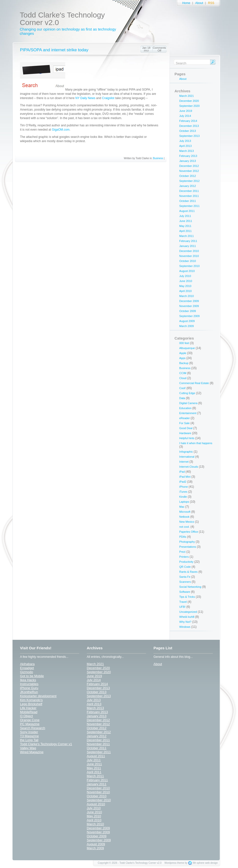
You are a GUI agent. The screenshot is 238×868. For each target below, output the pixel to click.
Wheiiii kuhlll (187, 617)
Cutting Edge (187, 393)
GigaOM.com (61, 130)
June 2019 (186, 111)
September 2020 (189, 106)
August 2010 (187, 271)
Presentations (188, 547)
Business (158, 158)
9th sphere (198, 863)
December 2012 (189, 166)
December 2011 (189, 191)
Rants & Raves (188, 572)
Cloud (183, 378)
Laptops (184, 502)
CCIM (183, 373)
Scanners (185, 582)
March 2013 (186, 151)
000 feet (184, 343)
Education (185, 408)
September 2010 (189, 266)
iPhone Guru (29, 688)
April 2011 (185, 231)
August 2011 (187, 211)
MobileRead (29, 712)
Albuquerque (187, 348)
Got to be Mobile (32, 676)
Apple (183, 353)
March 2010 (186, 296)
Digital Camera (188, 403)
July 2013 (185, 141)
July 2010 (185, 276)
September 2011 (189, 206)
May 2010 (185, 286)
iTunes (183, 492)
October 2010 (188, 261)
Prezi (182, 552)
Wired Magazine (32, 752)
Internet (184, 462)
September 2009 (189, 316)
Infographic (186, 452)
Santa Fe (185, 577)
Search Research (32, 728)
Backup (184, 363)
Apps (182, 358)
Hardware (185, 433)
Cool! (182, 388)
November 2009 (189, 306)
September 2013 (189, 136)
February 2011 (188, 241)
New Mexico (187, 522)
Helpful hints (187, 438)
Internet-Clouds (189, 467)
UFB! (182, 607)
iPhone (183, 487)
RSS (211, 3)
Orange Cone (30, 720)
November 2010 (189, 256)
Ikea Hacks (28, 680)
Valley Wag (28, 748)
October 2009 (188, 311)
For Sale (184, 423)
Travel (183, 602)
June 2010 (186, 281)
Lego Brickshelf (31, 704)
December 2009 (189, 301)
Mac (182, 507)
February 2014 (188, 121)
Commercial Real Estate (194, 383)
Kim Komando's (31, 700)
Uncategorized (188, 612)
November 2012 (189, 171)
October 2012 (188, 176)
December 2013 (189, 126)
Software (185, 592)
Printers (184, 557)
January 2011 (188, 246)
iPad (182, 472)
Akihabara (27, 664)
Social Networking (190, 587)
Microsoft (185, 512)
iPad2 (183, 482)
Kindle (183, 497)
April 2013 (185, 146)
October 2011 (188, 201)
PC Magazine (30, 724)
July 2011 (185, 216)
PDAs (183, 537)
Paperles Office (189, 532)
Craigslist (108, 98)
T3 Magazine (29, 736)
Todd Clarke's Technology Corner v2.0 (62, 19)
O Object (26, 716)
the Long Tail (29, 740)
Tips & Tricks (187, 597)
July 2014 (185, 116)
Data (182, 398)
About (199, 3)
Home (186, 3)
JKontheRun (29, 692)
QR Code (185, 567)
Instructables (29, 684)
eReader (184, 418)
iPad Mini (185, 477)
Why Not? (185, 622)
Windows (185, 627)
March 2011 (186, 236)
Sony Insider (29, 732)
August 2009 (187, 321)
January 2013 (188, 161)
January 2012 (188, 186)
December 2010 (189, 251)
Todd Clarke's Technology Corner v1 (46, 744)
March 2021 (186, 96)
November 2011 (189, 196)
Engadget (27, 668)
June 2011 (186, 221)
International (187, 457)
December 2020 (189, 101)
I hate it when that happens (196, 443)
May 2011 (185, 226)
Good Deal (186, 428)
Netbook (184, 517)
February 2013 (188, 156)
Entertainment (188, 413)
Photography (187, 542)
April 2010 (185, 291)
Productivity (186, 562)
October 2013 (188, 131)
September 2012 (189, 181)
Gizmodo (26, 672)
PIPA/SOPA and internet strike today (54, 50)
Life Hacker (28, 708)
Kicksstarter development (38, 696)
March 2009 (186, 326)
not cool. (184, 527)
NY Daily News (85, 98)
